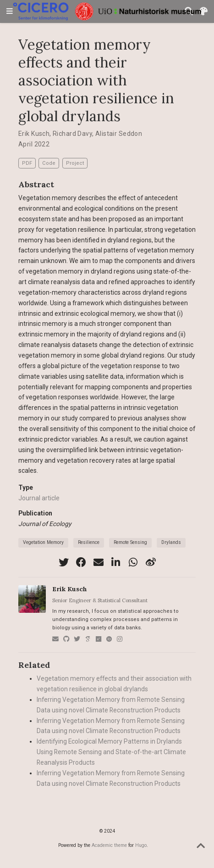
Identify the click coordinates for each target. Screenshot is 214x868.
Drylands (171, 542)
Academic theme (109, 845)
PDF (27, 163)
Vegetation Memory (43, 542)
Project (75, 163)
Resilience (89, 542)
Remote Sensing (130, 542)
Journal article (39, 498)
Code (49, 163)
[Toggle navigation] (10, 12)
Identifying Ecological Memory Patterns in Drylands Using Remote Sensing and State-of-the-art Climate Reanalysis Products (111, 752)
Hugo (141, 845)
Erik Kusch (34, 134)
